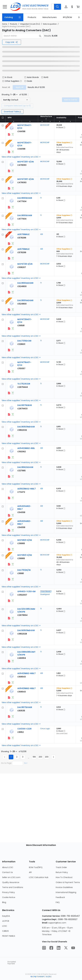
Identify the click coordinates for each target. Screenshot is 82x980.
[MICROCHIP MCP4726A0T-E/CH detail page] (21, 326)
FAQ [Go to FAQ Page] (58, 902)
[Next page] (53, 757)
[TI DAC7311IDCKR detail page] (24, 341)
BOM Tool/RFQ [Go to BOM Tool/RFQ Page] (36, 867)
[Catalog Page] (13, 17)
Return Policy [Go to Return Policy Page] (62, 872)
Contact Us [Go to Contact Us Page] (7, 872)
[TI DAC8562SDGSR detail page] (25, 467)
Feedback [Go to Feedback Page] (60, 897)
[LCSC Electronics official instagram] (44, 948)
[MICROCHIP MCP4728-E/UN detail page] (25, 264)
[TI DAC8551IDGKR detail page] (25, 198)
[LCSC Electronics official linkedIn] (59, 948)
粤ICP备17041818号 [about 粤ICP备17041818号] (38, 977)
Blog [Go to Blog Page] (4, 902)
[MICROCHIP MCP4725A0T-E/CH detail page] (21, 131)
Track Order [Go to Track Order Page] (61, 867)
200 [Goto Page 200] (40, 757)
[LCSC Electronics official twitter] (66, 948)
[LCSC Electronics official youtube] (73, 948)
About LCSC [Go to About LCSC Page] (8, 867)
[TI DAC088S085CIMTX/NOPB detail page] (22, 658)
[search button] (57, 7)
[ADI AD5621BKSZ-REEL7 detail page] (27, 489)
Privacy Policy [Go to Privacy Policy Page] (8, 892)
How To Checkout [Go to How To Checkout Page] (64, 877)
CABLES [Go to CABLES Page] (5, 931)
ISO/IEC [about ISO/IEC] (49, 977)
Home (5, 24)
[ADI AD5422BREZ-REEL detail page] (26, 448)
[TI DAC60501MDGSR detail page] (26, 630)
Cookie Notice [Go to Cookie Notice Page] (9, 897)
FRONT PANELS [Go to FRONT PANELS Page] (9, 936)
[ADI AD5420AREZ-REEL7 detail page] (21, 512)
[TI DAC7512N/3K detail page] (24, 570)
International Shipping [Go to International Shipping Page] (66, 892)
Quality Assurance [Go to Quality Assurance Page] (11, 882)
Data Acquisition (50, 24)
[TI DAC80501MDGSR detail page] (26, 427)
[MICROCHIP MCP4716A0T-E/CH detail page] (21, 368)
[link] (32, 17)
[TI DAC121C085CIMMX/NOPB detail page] (22, 615)
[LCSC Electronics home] (29, 7)
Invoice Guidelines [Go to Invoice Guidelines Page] (64, 887)
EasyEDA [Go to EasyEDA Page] (6, 916)
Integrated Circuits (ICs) (30, 24)
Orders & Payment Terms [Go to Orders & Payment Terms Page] (68, 882)
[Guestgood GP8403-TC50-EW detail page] (26, 592)
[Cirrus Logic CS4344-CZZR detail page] (24, 729)
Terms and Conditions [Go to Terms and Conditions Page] (13, 887)
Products (14, 24)
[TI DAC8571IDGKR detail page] (25, 707)
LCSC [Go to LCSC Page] (5, 926)
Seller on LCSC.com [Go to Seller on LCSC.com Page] (11, 877)
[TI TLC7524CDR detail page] (24, 384)
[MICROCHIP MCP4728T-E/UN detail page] (26, 162)
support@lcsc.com (57, 923)
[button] (56, 7)
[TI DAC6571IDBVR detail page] (25, 405)
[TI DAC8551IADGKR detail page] (25, 283)
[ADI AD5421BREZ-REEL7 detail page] (26, 673)
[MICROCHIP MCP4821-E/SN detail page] (25, 540)
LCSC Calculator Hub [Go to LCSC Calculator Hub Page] (39, 877)
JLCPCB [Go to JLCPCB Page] (6, 921)
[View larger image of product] (12, 128)
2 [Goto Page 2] (17, 757)
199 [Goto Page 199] (34, 757)
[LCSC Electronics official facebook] (51, 948)
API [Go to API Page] (30, 872)
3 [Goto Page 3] (23, 757)
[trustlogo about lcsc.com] (5, 963)
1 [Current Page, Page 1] (11, 757)
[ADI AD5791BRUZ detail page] (23, 234)
